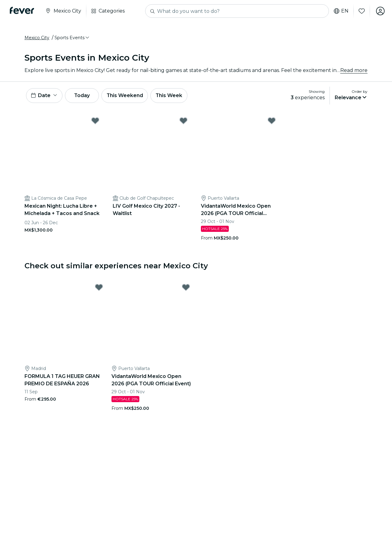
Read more (354, 70)
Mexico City (37, 38)
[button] (72, 38)
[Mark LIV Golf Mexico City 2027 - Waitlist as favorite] (183, 121)
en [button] (341, 11)
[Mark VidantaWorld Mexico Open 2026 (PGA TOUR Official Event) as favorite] (272, 121)
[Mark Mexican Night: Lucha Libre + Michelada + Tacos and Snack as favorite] (95, 121)
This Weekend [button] (125, 95)
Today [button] (82, 95)
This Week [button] (170, 95)
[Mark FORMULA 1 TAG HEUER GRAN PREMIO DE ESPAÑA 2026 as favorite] (99, 287)
